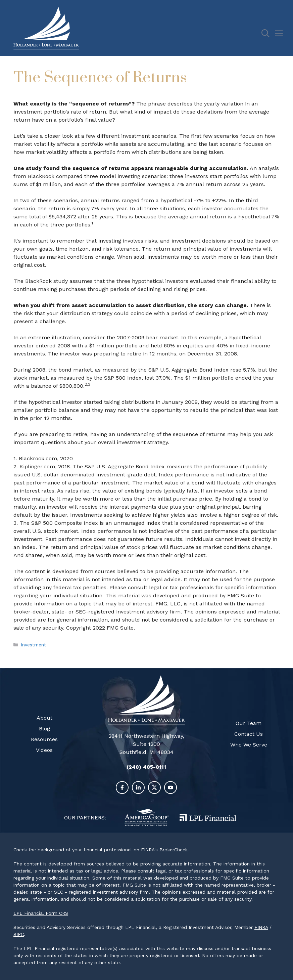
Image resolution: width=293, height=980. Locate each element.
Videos (44, 750)
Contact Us (249, 734)
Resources (44, 739)
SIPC (19, 934)
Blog (44, 729)
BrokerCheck (174, 850)
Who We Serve (249, 745)
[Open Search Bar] (268, 34)
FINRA (261, 927)
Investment (33, 645)
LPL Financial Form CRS (41, 913)
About (44, 718)
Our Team (249, 723)
